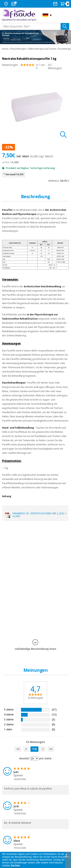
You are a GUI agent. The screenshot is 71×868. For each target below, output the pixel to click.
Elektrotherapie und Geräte (42, 49)
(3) (53, 719)
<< (18, 749)
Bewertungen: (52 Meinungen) (32, 67)
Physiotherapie (18, 49)
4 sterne (9, 714)
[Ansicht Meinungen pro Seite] (34, 759)
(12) (54, 714)
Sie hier (16, 866)
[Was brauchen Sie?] (36, 26)
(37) (54, 709)
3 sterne (9, 719)
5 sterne (9, 709)
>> (51, 749)
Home (5, 49)
